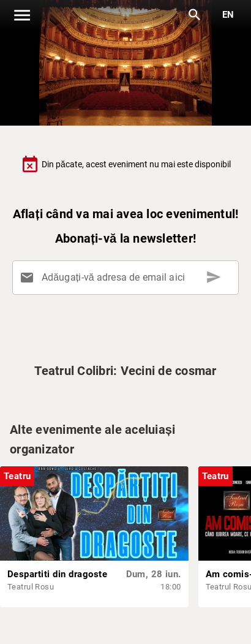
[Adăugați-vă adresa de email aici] (128, 278)
